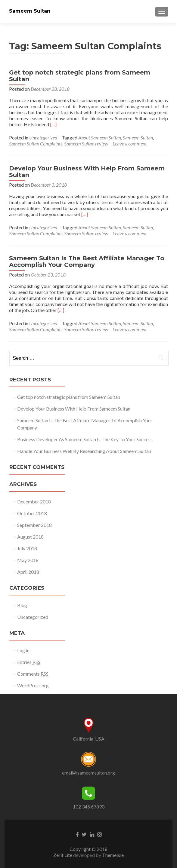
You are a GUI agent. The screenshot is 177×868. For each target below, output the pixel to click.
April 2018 (28, 572)
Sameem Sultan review (86, 144)
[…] (53, 124)
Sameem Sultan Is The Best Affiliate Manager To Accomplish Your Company (87, 261)
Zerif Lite (63, 855)
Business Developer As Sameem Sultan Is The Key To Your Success (85, 439)
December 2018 (34, 501)
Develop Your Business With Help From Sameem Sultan (87, 172)
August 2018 (30, 537)
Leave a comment (130, 144)
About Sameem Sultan (100, 138)
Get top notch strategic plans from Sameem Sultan (80, 76)
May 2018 (28, 560)
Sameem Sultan (30, 11)
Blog (22, 605)
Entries (29, 662)
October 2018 (32, 513)
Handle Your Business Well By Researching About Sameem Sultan (84, 451)
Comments (33, 674)
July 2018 (27, 548)
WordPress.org (33, 685)
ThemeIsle (113, 855)
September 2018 (34, 525)
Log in (23, 650)
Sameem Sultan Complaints (36, 144)
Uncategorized (43, 138)
